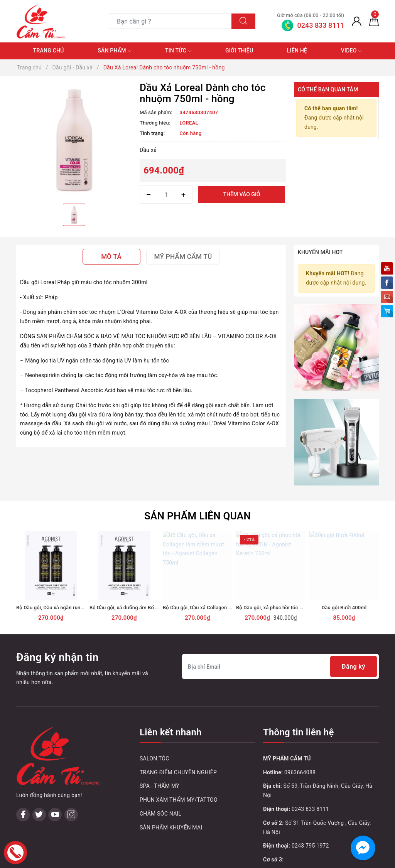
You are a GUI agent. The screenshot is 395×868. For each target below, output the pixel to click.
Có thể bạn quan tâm (328, 89)
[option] (74, 140)
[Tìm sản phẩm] (170, 21)
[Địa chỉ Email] (280, 621)
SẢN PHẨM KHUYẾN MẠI (171, 782)
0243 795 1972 (310, 800)
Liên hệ (297, 51)
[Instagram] (71, 719)
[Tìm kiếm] (243, 21)
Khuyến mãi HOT (320, 252)
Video (352, 51)
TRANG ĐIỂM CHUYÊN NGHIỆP (178, 726)
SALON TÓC (154, 713)
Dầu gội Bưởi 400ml (344, 562)
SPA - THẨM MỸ (160, 740)
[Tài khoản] (357, 21)
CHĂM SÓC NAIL (160, 768)
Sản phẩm (114, 51)
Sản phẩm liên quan (197, 470)
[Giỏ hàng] (374, 21)
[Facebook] (23, 719)
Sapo (256, 860)
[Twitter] (39, 719)
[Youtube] (55, 719)
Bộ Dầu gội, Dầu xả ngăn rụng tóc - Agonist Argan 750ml (80, 562)
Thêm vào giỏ (241, 194)
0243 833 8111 (310, 763)
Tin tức (178, 51)
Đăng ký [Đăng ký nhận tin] (354, 621)
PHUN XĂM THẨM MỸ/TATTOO (179, 754)
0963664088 (300, 726)
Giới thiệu (239, 51)
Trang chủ (49, 51)
